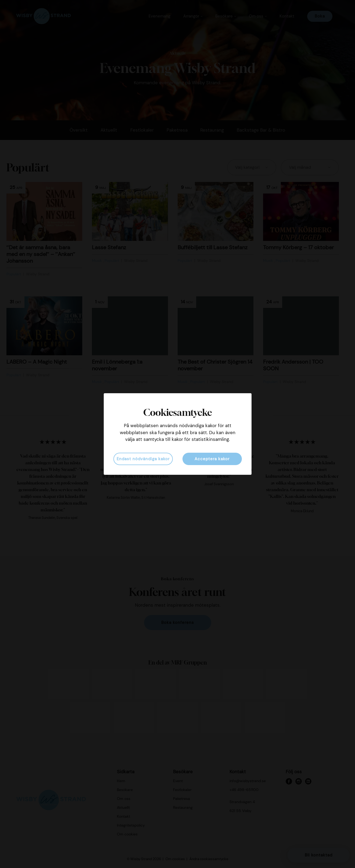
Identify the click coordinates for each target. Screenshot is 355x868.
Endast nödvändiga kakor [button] (143, 459)
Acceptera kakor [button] (212, 459)
